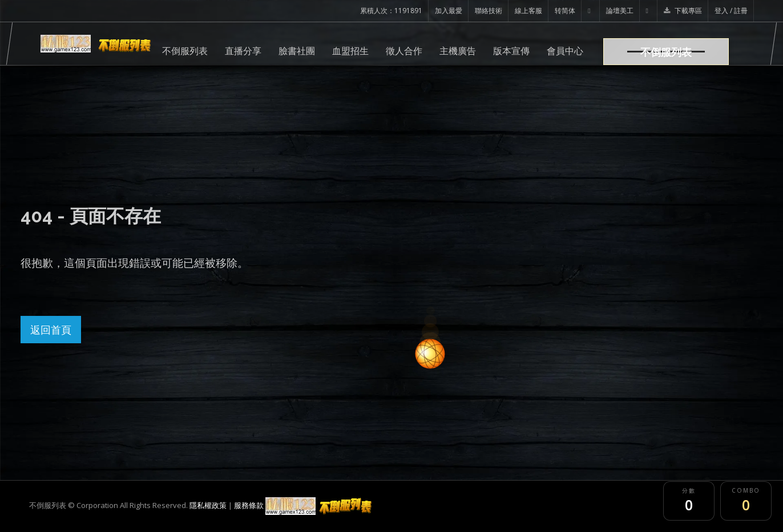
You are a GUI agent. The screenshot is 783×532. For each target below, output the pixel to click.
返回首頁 (51, 330)
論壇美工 (620, 11)
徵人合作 (404, 51)
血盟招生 (350, 51)
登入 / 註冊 (731, 11)
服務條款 (249, 505)
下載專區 (683, 11)
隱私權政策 (208, 505)
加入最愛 (449, 11)
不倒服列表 (185, 51)
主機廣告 (458, 51)
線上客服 (528, 11)
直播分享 (243, 51)
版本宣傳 (511, 51)
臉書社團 (297, 51)
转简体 (565, 11)
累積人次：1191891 (391, 11)
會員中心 (565, 51)
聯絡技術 (489, 11)
